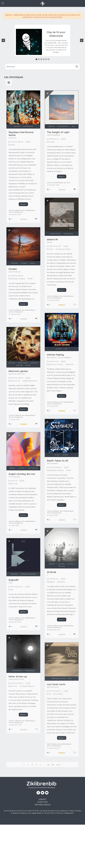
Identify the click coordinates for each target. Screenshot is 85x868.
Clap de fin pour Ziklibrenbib (56, 34)
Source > (23, 204)
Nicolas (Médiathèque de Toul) (58, 183)
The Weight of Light (58, 132)
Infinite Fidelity (56, 355)
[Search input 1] (40, 67)
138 (53, 765)
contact (43, 799)
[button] (56, 42)
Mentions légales (43, 805)
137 (49, 765)
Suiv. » (59, 765)
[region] (42, 40)
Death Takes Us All (57, 461)
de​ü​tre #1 (52, 239)
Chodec (13, 269)
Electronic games (18, 371)
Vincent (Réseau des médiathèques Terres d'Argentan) (22, 211)
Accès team (42, 802)
